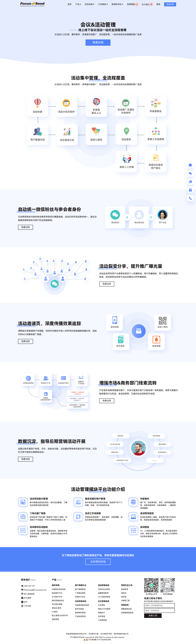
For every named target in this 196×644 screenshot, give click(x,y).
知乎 (26, 602)
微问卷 (124, 597)
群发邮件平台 (57, 593)
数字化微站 (79, 609)
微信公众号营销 (104, 609)
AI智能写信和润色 (59, 589)
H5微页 (55, 612)
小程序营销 (102, 620)
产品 (78, 4)
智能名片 (101, 613)
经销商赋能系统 (127, 613)
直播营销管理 (103, 593)
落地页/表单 (57, 608)
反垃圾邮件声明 (106, 634)
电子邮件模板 (57, 604)
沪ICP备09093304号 (77, 637)
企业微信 (101, 605)
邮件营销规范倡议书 (121, 634)
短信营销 (55, 619)
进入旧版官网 (29, 594)
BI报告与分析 (80, 597)
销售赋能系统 (126, 609)
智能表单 (125, 589)
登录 (158, 4)
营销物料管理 (80, 613)
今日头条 (27, 606)
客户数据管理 (80, 589)
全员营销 (101, 616)
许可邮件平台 (57, 597)
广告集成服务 (80, 593)
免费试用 (98, 43)
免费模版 (132, 4)
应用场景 (90, 4)
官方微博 (27, 598)
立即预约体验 (98, 562)
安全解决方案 (93, 634)
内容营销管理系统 (82, 605)
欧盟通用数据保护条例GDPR (76, 634)
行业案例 (103, 4)
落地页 (124, 593)
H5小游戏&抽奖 (104, 597)
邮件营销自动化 (58, 601)
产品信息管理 (80, 616)
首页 (70, 4)
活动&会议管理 (104, 589)
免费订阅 (153, 616)
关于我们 (147, 4)
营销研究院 (117, 4)
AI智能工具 (125, 601)
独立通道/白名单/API (60, 616)
